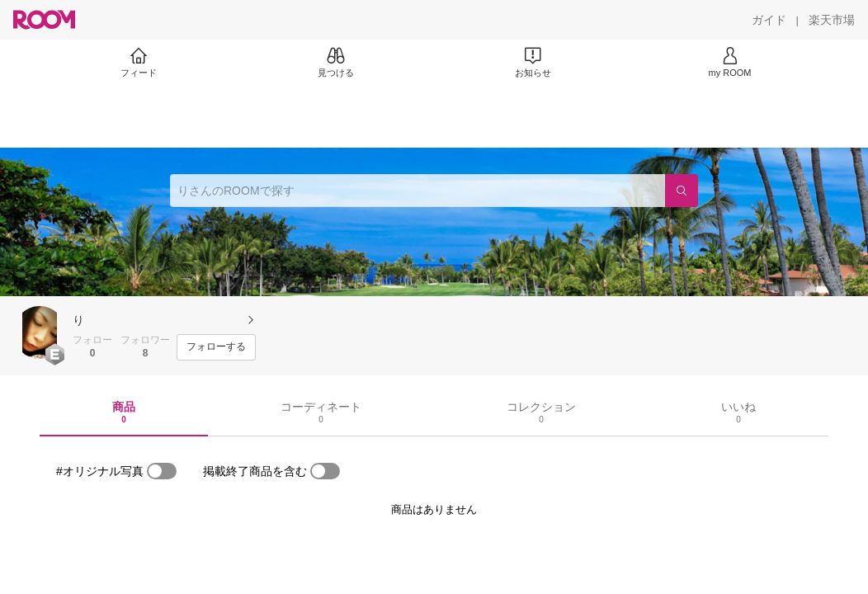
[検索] (682, 191)
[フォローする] (216, 347)
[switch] (162, 471)
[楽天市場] (832, 20)
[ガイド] (769, 20)
